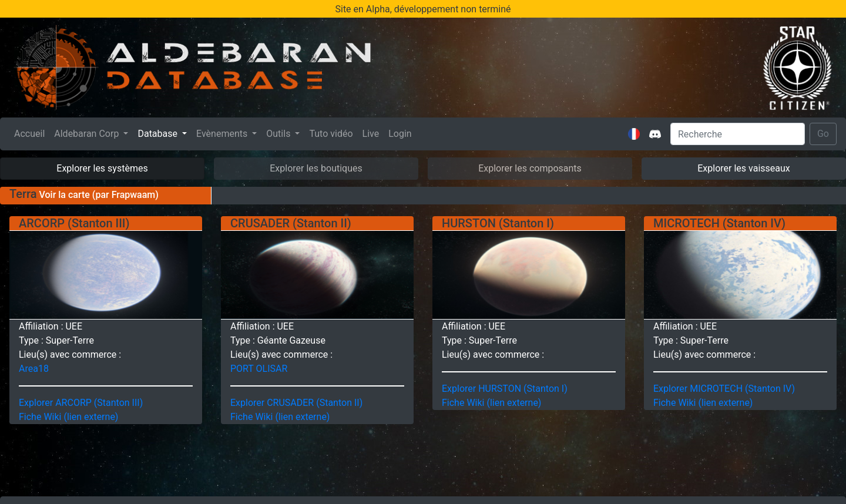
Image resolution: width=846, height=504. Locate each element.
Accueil (32, 133)
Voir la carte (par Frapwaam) (98, 195)
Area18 (34, 369)
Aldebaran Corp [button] (88, 134)
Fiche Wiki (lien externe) (68, 417)
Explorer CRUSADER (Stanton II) (296, 403)
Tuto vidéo (331, 134)
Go (823, 134)
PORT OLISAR (259, 369)
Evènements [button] (223, 134)
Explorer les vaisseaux (743, 168)
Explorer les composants (530, 168)
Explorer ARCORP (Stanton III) (81, 403)
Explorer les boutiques (316, 168)
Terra (23, 194)
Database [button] (159, 134)
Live (371, 134)
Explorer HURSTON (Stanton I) (505, 389)
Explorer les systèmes (102, 168)
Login (400, 134)
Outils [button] (279, 134)
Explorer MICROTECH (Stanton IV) (724, 389)
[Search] (738, 134)
